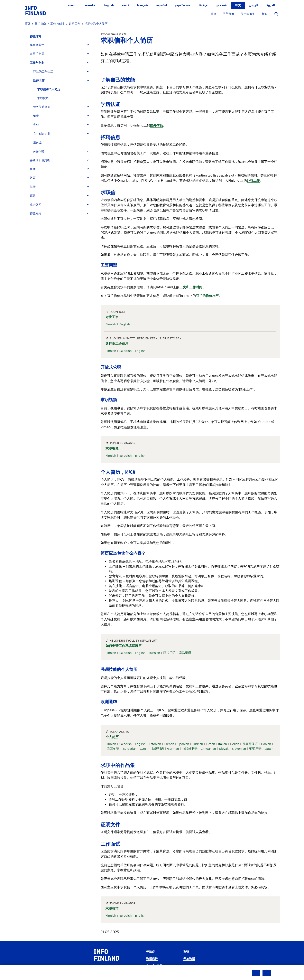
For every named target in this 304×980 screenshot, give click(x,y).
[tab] (61, 45)
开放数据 (189, 959)
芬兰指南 (229, 14)
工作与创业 (37, 63)
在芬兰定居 (37, 54)
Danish (266, 744)
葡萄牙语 (255, 749)
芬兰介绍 (36, 213)
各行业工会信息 (117, 344)
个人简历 (112, 737)
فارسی (254, 5)
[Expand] (88, 45)
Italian (223, 744)
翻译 (186, 952)
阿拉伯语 (169, 653)
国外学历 (157, 125)
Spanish (183, 744)
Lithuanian (208, 749)
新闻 (265, 14)
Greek (211, 744)
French (169, 744)
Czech (144, 749)
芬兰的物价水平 (207, 296)
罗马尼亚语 (250, 744)
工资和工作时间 (191, 287)
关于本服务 (248, 14)
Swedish (126, 351)
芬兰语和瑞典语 (40, 160)
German (173, 749)
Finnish (111, 324)
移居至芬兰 (37, 45)
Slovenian (239, 749)
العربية (271, 5)
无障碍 (150, 952)
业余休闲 (36, 205)
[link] (36, 10)
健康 (33, 187)
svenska (90, 5)
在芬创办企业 (42, 134)
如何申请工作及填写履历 (123, 646)
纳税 (36, 116)
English (109, 5)
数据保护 (152, 959)
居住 (33, 169)
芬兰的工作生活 (43, 72)
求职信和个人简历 (49, 89)
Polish (235, 744)
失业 (36, 125)
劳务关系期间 (42, 107)
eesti (125, 5)
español (162, 5)
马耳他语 (113, 749)
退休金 (37, 143)
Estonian (155, 744)
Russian (154, 653)
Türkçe (203, 5)
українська (183, 5)
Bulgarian (130, 749)
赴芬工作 (39, 80)
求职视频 (112, 448)
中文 (238, 5)
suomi (72, 5)
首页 (213, 14)
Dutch (269, 749)
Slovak (224, 749)
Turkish (198, 744)
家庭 (33, 196)
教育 (33, 178)
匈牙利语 (158, 749)
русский (221, 5)
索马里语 (185, 653)
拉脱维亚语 (190, 749)
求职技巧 (43, 98)
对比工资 (112, 317)
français (143, 5)
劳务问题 (39, 151)
